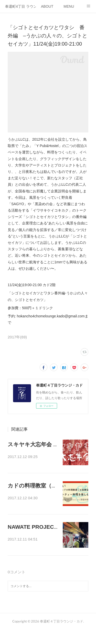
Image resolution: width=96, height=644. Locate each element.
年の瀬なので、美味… (31, 457)
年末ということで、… (31, 502)
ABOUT (47, 6)
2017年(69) (17, 337)
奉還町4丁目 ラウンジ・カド (20, 6)
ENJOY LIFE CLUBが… (32, 546)
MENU (69, 6)
